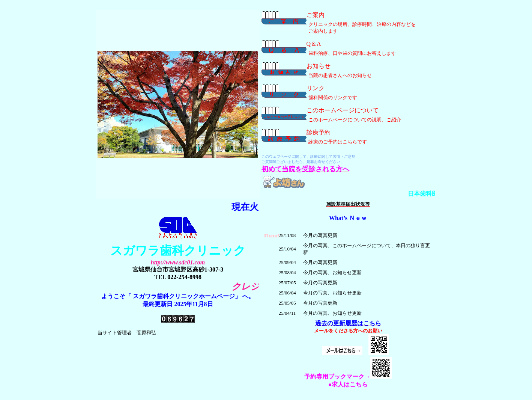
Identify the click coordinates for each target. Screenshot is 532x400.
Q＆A (314, 44)
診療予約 (319, 132)
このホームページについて (343, 110)
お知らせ (319, 66)
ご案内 (316, 15)
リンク (316, 88)
